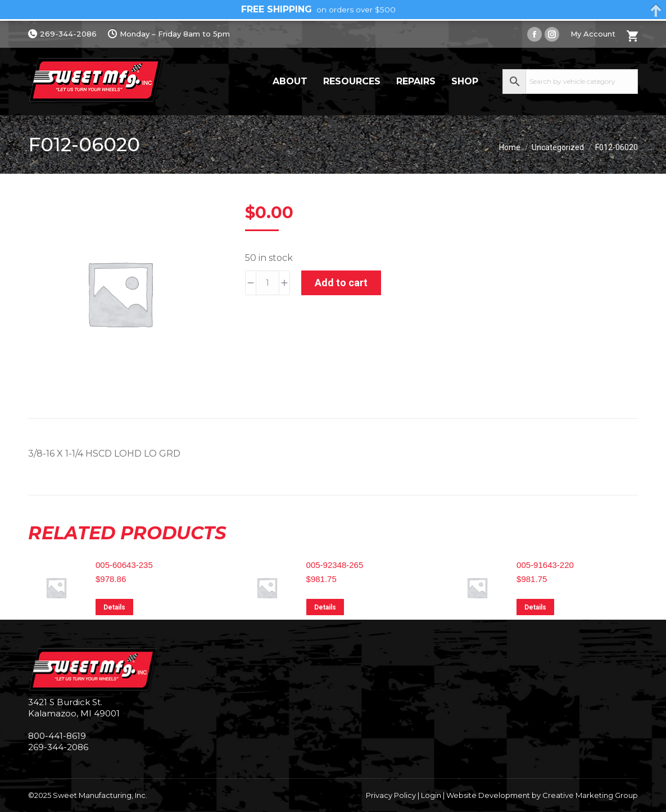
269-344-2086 (62, 34)
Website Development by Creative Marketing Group (542, 795)
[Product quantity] (268, 283)
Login (431, 795)
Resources (352, 81)
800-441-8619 (57, 736)
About (290, 81)
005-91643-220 (545, 565)
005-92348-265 (335, 565)
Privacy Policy (391, 795)
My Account (593, 34)
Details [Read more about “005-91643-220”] (535, 607)
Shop (465, 81)
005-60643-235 (124, 565)
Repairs (416, 81)
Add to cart (341, 283)
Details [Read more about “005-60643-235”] (114, 607)
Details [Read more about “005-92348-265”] (325, 607)
